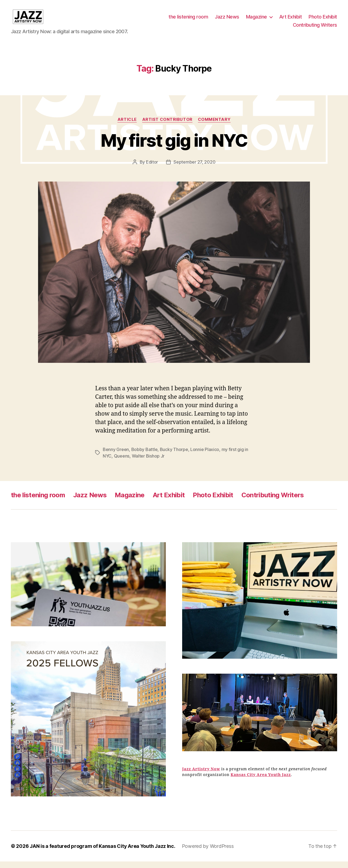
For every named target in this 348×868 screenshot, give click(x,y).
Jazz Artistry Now (201, 775)
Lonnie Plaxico (205, 456)
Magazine (257, 20)
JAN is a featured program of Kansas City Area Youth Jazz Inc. (102, 853)
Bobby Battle (145, 456)
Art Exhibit (291, 20)
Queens (122, 462)
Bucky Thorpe (174, 456)
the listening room (188, 20)
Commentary (214, 126)
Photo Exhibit (323, 20)
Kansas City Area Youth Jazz (261, 781)
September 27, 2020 (194, 168)
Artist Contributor (167, 126)
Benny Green (116, 456)
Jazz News (227, 20)
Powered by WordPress (208, 853)
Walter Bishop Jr (148, 462)
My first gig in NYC (174, 147)
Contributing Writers (315, 28)
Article (127, 126)
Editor (152, 168)
